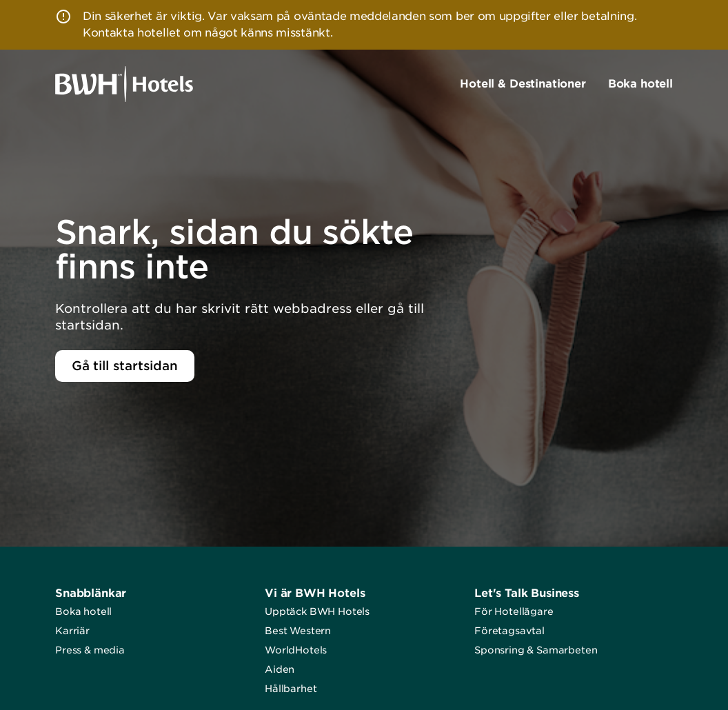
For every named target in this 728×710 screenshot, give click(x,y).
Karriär (72, 631)
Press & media (90, 650)
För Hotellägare (514, 611)
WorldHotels (296, 650)
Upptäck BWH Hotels (317, 611)
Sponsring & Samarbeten (536, 650)
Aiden (280, 669)
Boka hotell (83, 611)
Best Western (298, 631)
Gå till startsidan (125, 366)
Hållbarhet (291, 689)
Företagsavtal (509, 631)
